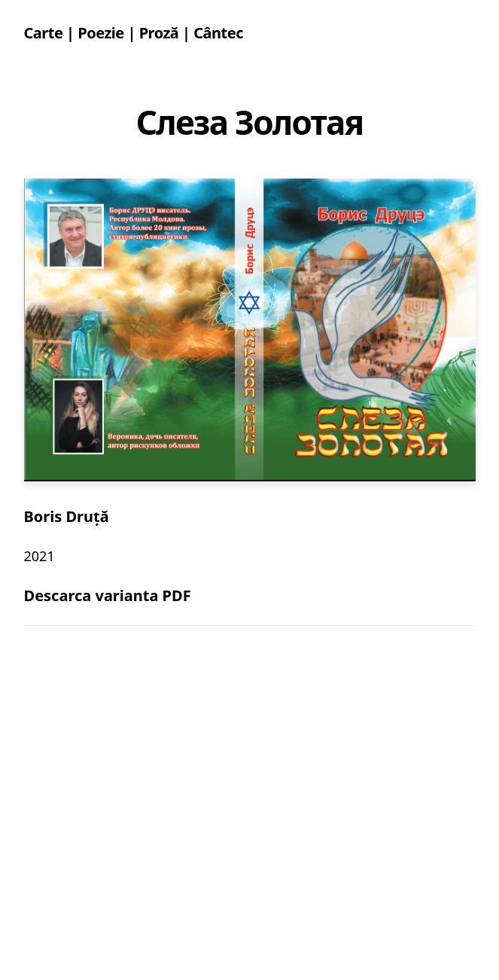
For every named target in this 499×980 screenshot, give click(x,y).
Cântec (218, 33)
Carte (44, 33)
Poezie (100, 33)
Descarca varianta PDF (108, 595)
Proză (159, 33)
